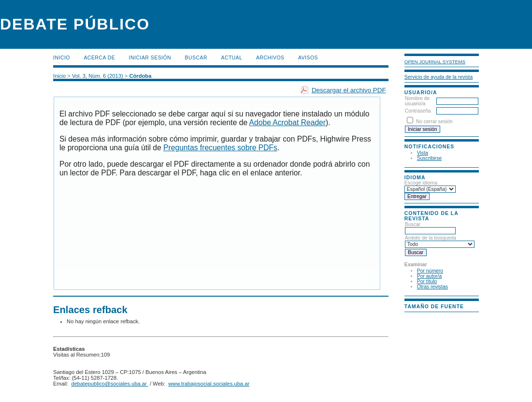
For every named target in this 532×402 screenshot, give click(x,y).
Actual (232, 58)
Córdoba (140, 76)
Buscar (196, 58)
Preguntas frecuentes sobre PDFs (220, 148)
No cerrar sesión (434, 122)
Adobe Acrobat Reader (288, 122)
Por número (430, 271)
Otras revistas (432, 287)
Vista (423, 153)
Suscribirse (429, 158)
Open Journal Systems (435, 62)
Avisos (308, 58)
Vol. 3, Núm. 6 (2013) (98, 76)
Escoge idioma (421, 183)
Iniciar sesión (150, 58)
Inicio (62, 58)
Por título (427, 281)
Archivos (270, 58)
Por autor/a (429, 276)
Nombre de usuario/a (417, 101)
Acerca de (99, 58)
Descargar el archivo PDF (349, 90)
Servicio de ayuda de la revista (439, 77)
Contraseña (418, 111)
